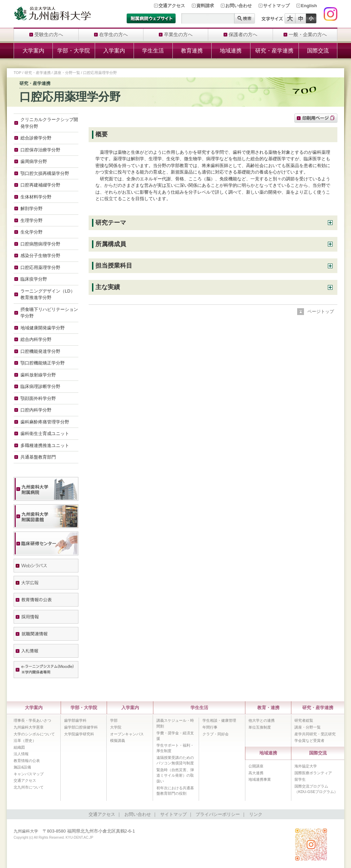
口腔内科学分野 (36, 410)
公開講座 (256, 766)
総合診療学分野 (36, 138)
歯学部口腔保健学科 (81, 727)
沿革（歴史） (25, 740)
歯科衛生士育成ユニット (45, 433)
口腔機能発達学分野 (40, 351)
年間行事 (210, 727)
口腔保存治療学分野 (40, 150)
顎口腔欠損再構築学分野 (45, 173)
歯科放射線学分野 (38, 375)
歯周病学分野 (34, 161)
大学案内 (33, 51)
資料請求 (205, 6)
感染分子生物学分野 (40, 256)
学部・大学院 (74, 51)
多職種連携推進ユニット (45, 445)
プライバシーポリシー (218, 814)
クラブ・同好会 (216, 734)
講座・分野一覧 (67, 73)
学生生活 (153, 51)
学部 (114, 720)
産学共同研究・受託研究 (315, 734)
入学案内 (114, 51)
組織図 (19, 747)
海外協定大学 (306, 766)
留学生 (300, 779)
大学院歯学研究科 (79, 734)
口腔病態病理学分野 (40, 244)
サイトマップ (276, 6)
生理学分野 (32, 220)
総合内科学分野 (36, 339)
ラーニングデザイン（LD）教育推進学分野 (48, 294)
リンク (256, 814)
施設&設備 (22, 767)
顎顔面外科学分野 (38, 398)
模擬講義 (118, 740)
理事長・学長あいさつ (32, 720)
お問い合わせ (239, 6)
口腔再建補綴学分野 (40, 185)
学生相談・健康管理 (219, 720)
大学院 (116, 727)
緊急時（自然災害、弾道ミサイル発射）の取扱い (175, 775)
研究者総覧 (304, 720)
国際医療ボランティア (313, 773)
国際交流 (318, 51)
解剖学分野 (32, 208)
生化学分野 (32, 232)
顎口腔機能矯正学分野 (43, 363)
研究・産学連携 (274, 51)
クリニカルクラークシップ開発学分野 (49, 123)
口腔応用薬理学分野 (40, 267)
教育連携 (192, 51)
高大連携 (256, 773)
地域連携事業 (260, 779)
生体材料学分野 (36, 197)
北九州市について (29, 787)
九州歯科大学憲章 (29, 727)
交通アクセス (172, 6)
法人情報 (21, 754)
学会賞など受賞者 (309, 740)
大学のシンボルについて (34, 734)
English (309, 6)
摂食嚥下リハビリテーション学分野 (49, 313)
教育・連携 (268, 708)
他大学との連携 (262, 720)
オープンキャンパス (127, 734)
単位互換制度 (260, 727)
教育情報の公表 (27, 761)
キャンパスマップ (29, 774)
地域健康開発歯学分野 (43, 328)
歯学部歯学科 (75, 720)
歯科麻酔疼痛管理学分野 (45, 422)
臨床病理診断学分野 (40, 386)
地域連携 (231, 51)
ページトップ (321, 311)
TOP (17, 73)
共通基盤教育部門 (38, 457)
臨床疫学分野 (34, 279)
